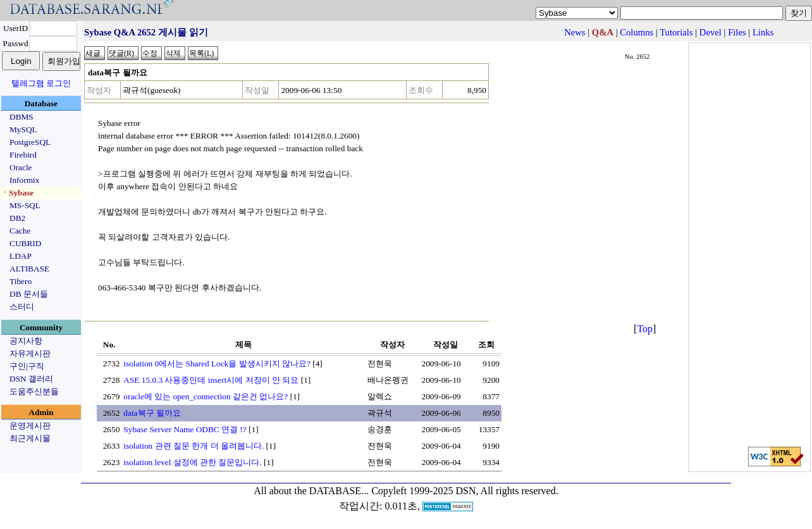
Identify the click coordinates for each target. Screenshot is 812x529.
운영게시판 (30, 426)
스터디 (22, 307)
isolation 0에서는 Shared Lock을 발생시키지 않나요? (217, 364)
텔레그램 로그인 (41, 83)
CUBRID (25, 243)
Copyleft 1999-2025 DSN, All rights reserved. (465, 491)
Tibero (21, 281)
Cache (20, 231)
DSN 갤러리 (31, 379)
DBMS (22, 117)
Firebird (23, 155)
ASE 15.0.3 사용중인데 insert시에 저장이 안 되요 (211, 380)
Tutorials (676, 32)
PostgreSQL (30, 142)
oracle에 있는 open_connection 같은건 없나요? (206, 396)
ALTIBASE (29, 269)
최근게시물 (30, 438)
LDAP (21, 256)
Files (737, 32)
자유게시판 (30, 353)
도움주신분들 (34, 391)
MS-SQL (25, 205)
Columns (637, 32)
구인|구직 (27, 366)
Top (645, 329)
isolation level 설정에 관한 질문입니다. (192, 462)
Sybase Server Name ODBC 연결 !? (185, 429)
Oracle (21, 167)
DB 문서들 (29, 294)
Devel (710, 32)
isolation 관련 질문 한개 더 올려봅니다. (194, 446)
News (575, 32)
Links (763, 32)
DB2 (17, 218)
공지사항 (26, 341)
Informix (24, 180)
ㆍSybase (17, 193)
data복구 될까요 (152, 413)
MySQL (23, 129)
